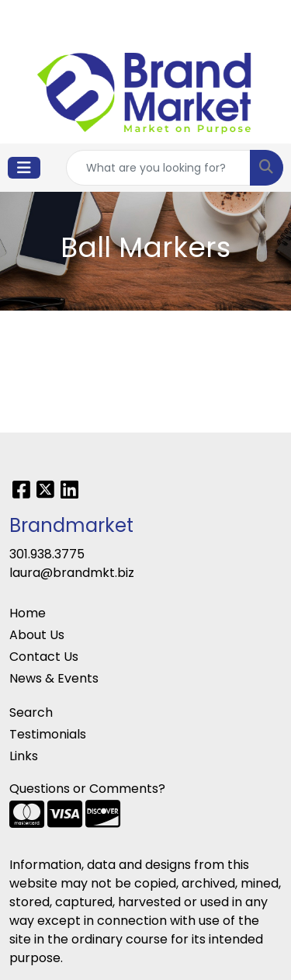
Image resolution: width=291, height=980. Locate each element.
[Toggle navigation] (24, 168)
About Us (37, 635)
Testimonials (48, 734)
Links (24, 756)
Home (28, 613)
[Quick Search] (158, 168)
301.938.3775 (47, 554)
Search (31, 712)
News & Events (54, 678)
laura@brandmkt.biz (72, 573)
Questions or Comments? (87, 789)
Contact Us (44, 657)
